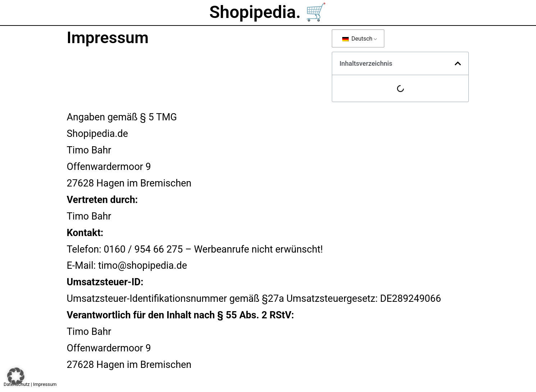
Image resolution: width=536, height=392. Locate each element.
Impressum (45, 384)
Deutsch (357, 39)
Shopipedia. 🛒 (268, 12)
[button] (458, 64)
